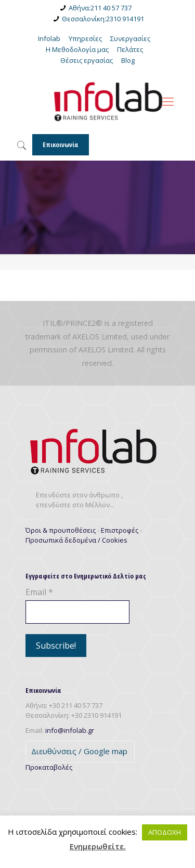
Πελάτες (130, 49)
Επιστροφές (120, 530)
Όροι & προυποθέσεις (61, 530)
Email (39, 592)
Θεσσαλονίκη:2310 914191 (103, 19)
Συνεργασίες (130, 38)
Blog (128, 60)
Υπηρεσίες (85, 38)
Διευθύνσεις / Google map (79, 751)
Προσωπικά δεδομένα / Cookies (76, 540)
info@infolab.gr (70, 730)
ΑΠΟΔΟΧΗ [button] (165, 832)
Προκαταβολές (49, 767)
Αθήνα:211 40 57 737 (100, 8)
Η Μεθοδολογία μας (77, 49)
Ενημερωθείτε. (98, 846)
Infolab (49, 38)
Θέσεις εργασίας (87, 60)
